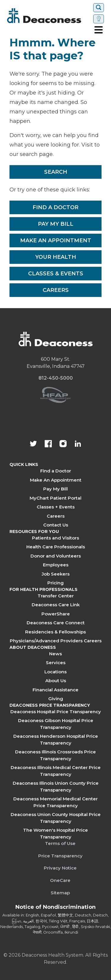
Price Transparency (60, 856)
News (55, 654)
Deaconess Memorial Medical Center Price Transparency (55, 802)
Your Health (56, 257)
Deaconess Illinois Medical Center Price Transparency (56, 771)
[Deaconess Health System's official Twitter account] (33, 444)
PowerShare (56, 614)
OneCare (60, 880)
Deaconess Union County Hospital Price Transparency (56, 818)
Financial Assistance (55, 690)
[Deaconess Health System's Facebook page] (48, 444)
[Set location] (99, 19)
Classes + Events (56, 507)
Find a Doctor (55, 207)
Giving (56, 699)
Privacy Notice (60, 868)
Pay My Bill (56, 224)
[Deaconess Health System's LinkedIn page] (78, 444)
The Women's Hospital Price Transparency (55, 833)
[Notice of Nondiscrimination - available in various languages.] (55, 908)
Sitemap (60, 893)
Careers (56, 290)
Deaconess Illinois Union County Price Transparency (56, 786)
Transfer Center (56, 596)
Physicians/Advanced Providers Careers (56, 641)
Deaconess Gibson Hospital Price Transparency (56, 724)
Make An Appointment (56, 240)
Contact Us (56, 525)
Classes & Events (56, 274)
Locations (55, 672)
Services (56, 663)
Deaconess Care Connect (56, 623)
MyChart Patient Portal (55, 498)
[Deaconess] (49, 16)
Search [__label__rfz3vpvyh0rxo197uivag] (56, 172)
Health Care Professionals (56, 547)
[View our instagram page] (63, 444)
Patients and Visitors (55, 538)
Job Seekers (56, 574)
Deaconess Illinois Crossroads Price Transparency (55, 755)
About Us (56, 681)
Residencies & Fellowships (55, 632)
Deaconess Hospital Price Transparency (56, 712)
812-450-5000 (56, 378)
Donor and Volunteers (56, 556)
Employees (56, 565)
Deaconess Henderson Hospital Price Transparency (56, 740)
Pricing (55, 583)
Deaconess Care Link (56, 605)
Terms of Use (60, 843)
